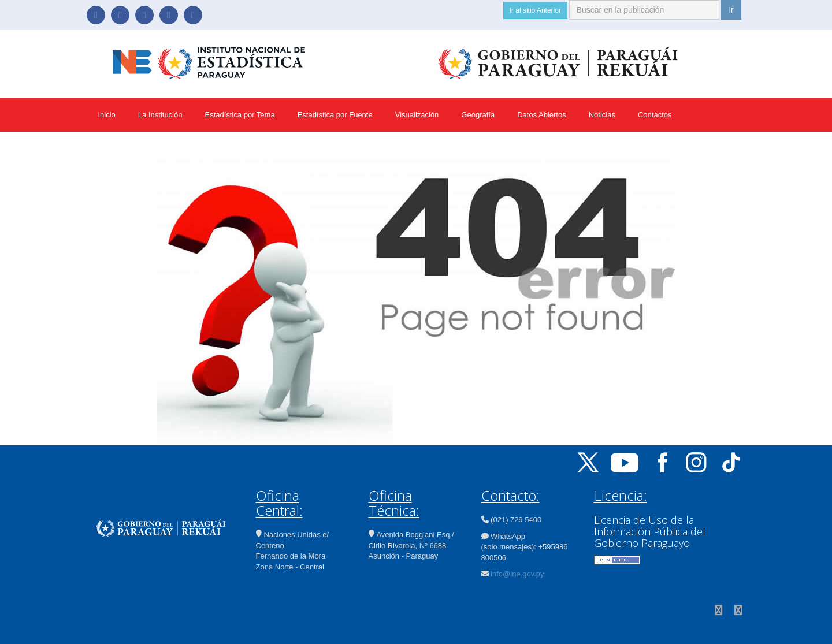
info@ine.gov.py (517, 574)
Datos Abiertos (542, 115)
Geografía (478, 115)
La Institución (160, 115)
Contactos (655, 115)
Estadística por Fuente (335, 115)
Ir (731, 10)
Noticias (602, 115)
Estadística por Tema (239, 115)
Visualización (417, 115)
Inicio (107, 115)
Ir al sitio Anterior (535, 10)
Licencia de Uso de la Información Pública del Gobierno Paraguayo (650, 531)
